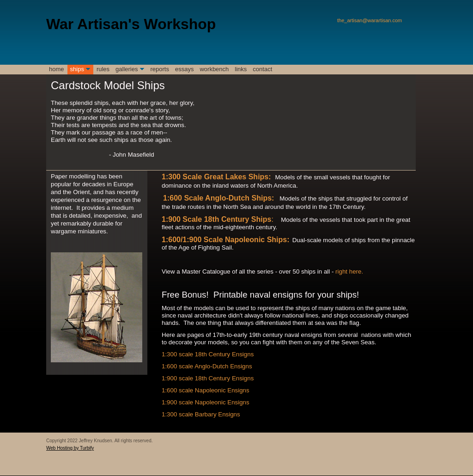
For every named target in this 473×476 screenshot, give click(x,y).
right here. (349, 272)
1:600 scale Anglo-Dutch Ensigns (207, 366)
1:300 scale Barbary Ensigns (201, 414)
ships (77, 69)
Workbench (214, 69)
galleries (127, 69)
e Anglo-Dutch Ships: (236, 198)
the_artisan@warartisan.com (370, 20)
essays (184, 69)
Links (241, 69)
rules (103, 69)
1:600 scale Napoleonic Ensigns (206, 390)
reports (160, 69)
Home (57, 69)
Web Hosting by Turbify (70, 448)
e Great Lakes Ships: (234, 177)
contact (262, 69)
